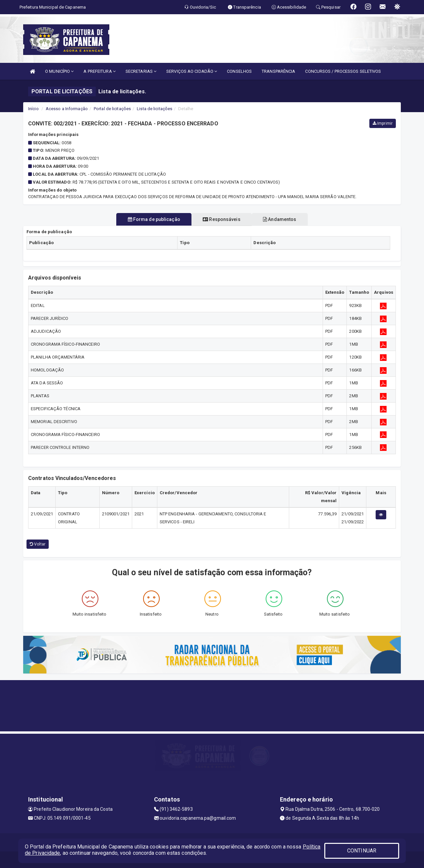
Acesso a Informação (67, 109)
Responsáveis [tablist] (221, 219)
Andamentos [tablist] (285, 219)
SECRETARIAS (141, 71)
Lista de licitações (155, 109)
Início (33, 109)
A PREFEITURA (99, 71)
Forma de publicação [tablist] (149, 219)
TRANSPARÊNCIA (278, 71)
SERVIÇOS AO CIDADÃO (192, 71)
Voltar (38, 544)
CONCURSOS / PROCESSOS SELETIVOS (343, 71)
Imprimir (383, 123)
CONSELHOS (239, 71)
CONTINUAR (362, 851)
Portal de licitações (112, 109)
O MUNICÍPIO (59, 71)
